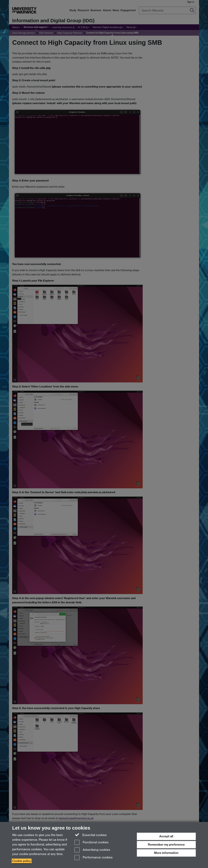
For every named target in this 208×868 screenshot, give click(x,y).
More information (166, 853)
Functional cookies (91, 843)
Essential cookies (91, 835)
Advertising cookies (92, 850)
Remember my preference (166, 845)
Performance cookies (94, 858)
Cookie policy (22, 861)
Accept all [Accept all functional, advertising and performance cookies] (166, 836)
